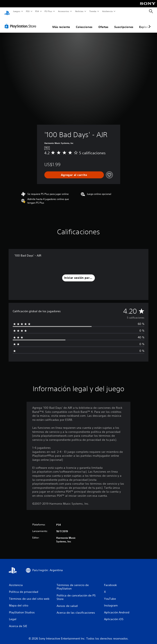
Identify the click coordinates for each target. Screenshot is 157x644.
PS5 (28, 11)
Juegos (16, 11)
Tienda (93, 11)
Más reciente (61, 23)
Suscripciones (124, 23)
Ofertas (103, 23)
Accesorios (64, 11)
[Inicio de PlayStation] (7, 11)
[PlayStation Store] (21, 22)
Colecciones (84, 23)
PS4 (37, 11)
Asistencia (107, 11)
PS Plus (48, 11)
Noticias (79, 11)
